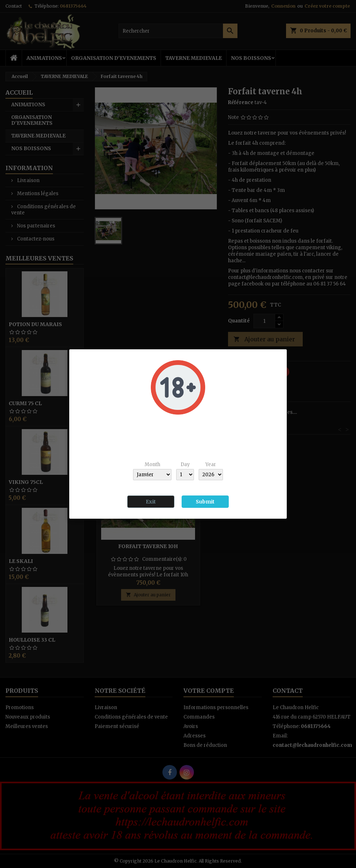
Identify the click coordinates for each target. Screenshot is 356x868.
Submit (205, 502)
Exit (151, 502)
